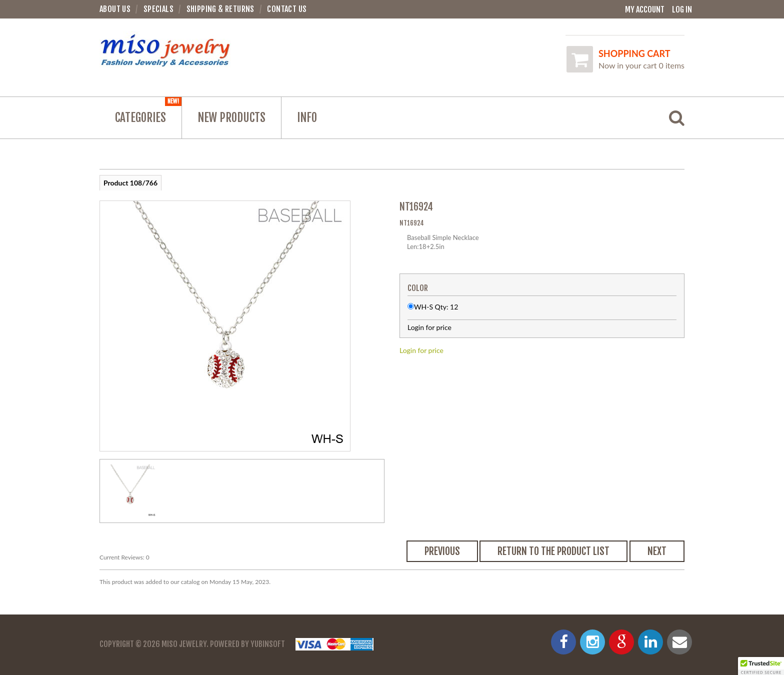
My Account (645, 9)
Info (307, 118)
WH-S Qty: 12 (436, 307)
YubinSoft (268, 644)
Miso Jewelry (184, 644)
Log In (682, 9)
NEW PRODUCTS (231, 118)
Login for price (421, 350)
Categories (148, 111)
